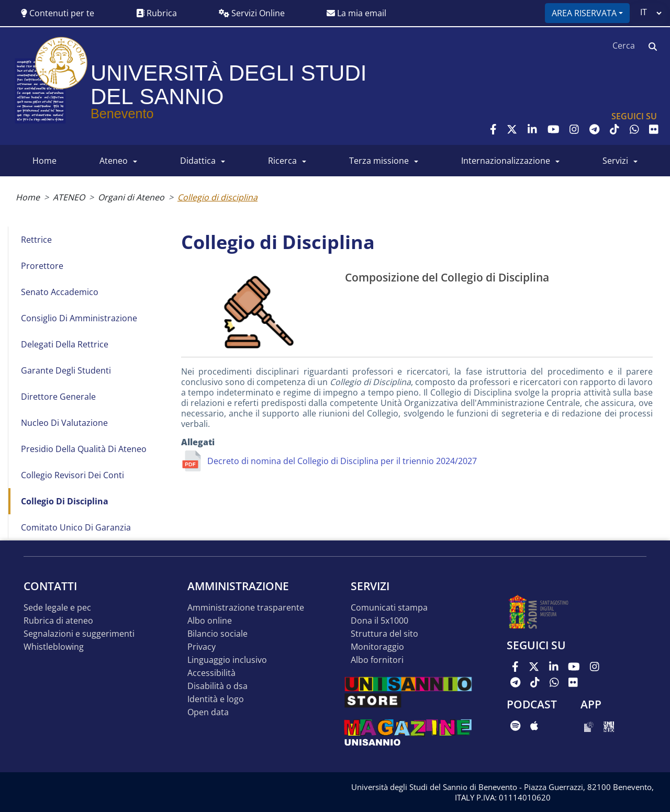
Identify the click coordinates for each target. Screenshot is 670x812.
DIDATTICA (198, 161)
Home (28, 197)
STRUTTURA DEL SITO (384, 634)
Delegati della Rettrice (65, 344)
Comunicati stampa (389, 608)
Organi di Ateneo (131, 197)
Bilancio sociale (217, 634)
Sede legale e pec (57, 608)
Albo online (210, 621)
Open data (208, 712)
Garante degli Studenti (66, 370)
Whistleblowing (54, 647)
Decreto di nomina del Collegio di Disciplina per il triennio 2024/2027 (342, 461)
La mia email (356, 13)
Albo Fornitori (377, 660)
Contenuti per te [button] (58, 13)
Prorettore (42, 266)
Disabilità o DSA (217, 686)
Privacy (202, 647)
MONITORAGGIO (377, 647)
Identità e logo (216, 699)
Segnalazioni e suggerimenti (79, 634)
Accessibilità (211, 673)
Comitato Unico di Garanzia (76, 527)
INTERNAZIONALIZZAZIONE (506, 161)
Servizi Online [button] (252, 13)
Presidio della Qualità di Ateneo (84, 449)
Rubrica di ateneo (58, 621)
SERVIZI (615, 161)
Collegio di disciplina (65, 501)
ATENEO (114, 161)
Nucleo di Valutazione (64, 423)
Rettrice (36, 240)
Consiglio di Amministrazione (79, 318)
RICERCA (282, 161)
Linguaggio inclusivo (227, 660)
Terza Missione (379, 161)
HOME (44, 161)
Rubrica (157, 13)
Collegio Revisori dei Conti (72, 475)
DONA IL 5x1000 (379, 621)
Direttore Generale (58, 397)
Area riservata (584, 13)
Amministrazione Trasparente (246, 608)
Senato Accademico (60, 292)
